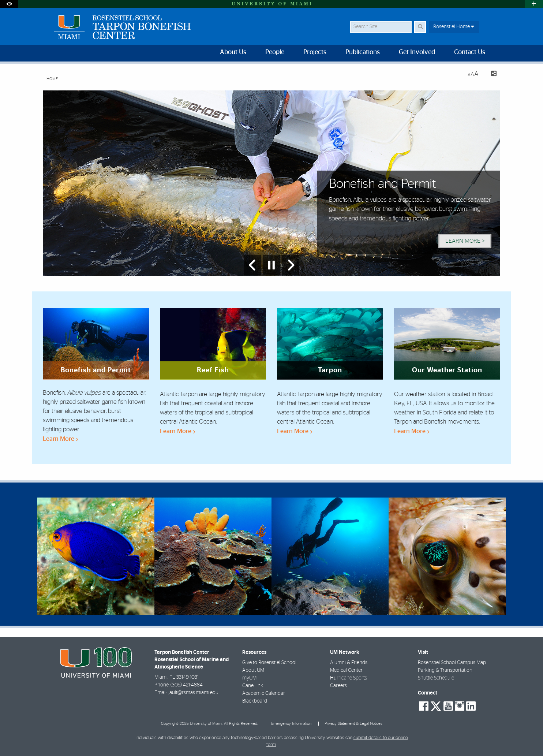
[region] (96, 556)
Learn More (60, 439)
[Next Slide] (291, 265)
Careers (338, 686)
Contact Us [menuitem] (470, 52)
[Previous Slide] (252, 265)
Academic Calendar (264, 693)
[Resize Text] (473, 74)
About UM (253, 670)
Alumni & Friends (349, 663)
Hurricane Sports (349, 678)
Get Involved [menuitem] (417, 52)
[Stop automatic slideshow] (271, 265)
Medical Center (346, 670)
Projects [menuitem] (315, 52)
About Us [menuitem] (233, 52)
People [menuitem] (275, 52)
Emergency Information (291, 724)
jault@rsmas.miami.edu (193, 693)
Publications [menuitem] (363, 52)
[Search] (420, 27)
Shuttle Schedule (436, 678)
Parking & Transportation (445, 670)
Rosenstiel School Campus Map (452, 663)
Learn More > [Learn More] (465, 241)
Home (52, 79)
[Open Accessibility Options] (9, 4)
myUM (249, 678)
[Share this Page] (490, 75)
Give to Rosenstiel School (269, 663)
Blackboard (255, 701)
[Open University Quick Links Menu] (534, 4)
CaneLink (253, 686)
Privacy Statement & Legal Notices (353, 724)
